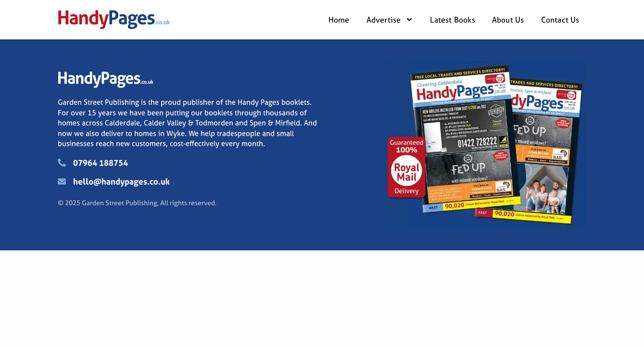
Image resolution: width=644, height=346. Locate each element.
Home (339, 20)
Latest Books (452, 20)
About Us (508, 20)
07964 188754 (101, 163)
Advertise (390, 20)
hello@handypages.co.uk (121, 181)
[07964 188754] (62, 163)
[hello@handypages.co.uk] (62, 181)
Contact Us (560, 20)
